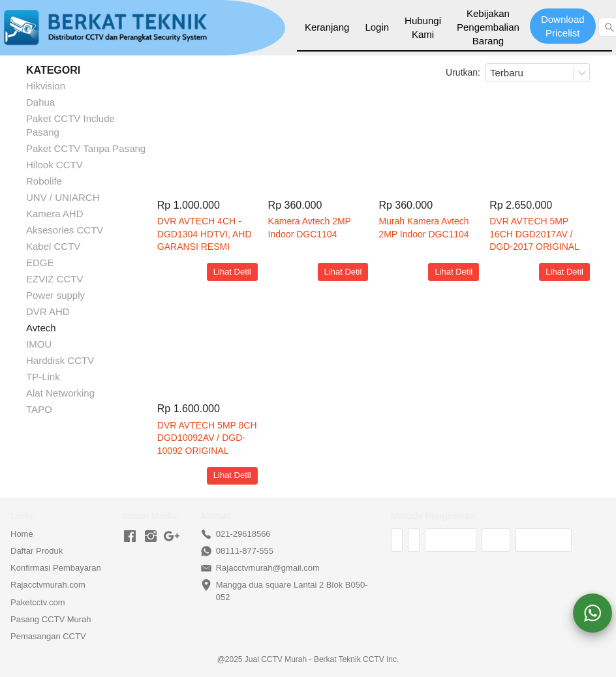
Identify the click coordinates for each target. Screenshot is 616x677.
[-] (130, 537)
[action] (593, 613)
